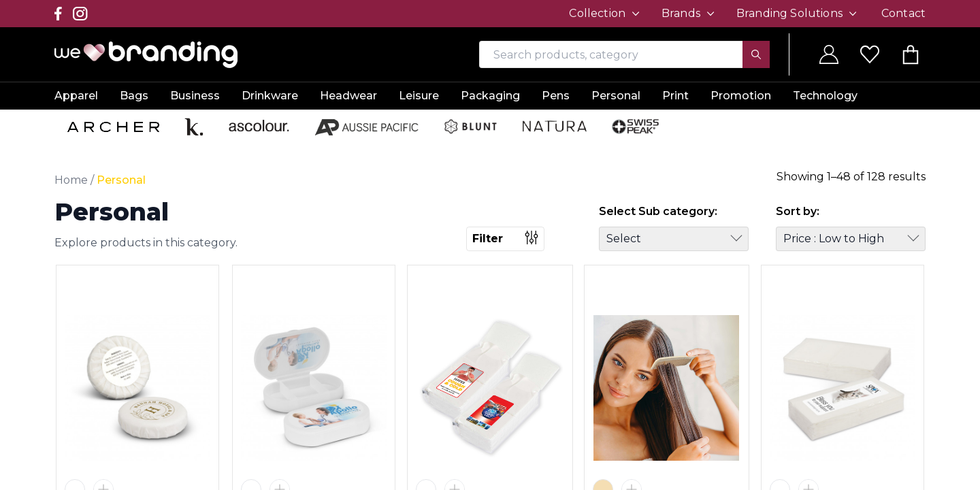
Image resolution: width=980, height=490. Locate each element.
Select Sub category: (658, 211)
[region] (490, 245)
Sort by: (798, 211)
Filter (505, 238)
